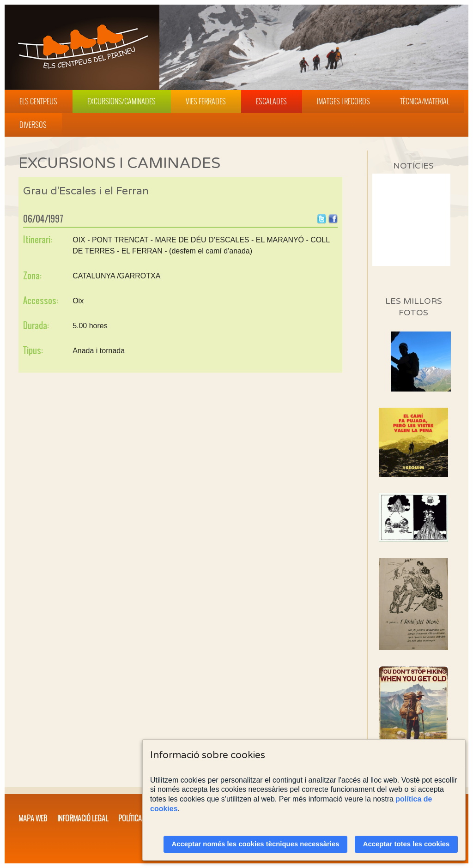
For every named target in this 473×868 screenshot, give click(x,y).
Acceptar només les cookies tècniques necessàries (256, 844)
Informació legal (83, 818)
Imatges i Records (343, 101)
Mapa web (33, 818)
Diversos (33, 125)
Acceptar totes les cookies (406, 844)
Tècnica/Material (425, 101)
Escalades (271, 101)
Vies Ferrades (206, 101)
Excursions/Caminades (121, 101)
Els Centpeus (38, 101)
